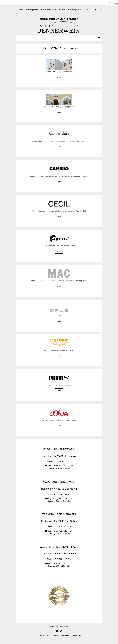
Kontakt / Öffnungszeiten (28, 10)
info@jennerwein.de (49, 10)
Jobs (49, 636)
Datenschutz (76, 636)
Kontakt (56, 636)
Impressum (65, 636)
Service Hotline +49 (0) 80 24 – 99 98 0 (74, 10)
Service (42, 636)
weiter (59, 77)
